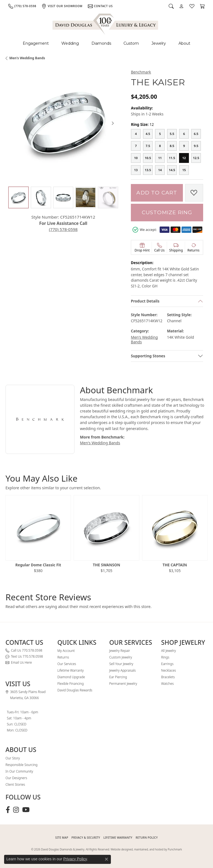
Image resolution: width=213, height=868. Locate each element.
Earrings (167, 664)
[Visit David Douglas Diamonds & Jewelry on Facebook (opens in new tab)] (8, 810)
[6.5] (196, 134)
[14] (160, 170)
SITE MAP (62, 838)
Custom (131, 43)
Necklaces (169, 670)
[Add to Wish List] (194, 193)
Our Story (13, 758)
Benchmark (141, 72)
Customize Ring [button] (167, 212)
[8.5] (172, 146)
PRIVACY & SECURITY (86, 838)
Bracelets (168, 677)
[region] (63, 123)
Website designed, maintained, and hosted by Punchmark (146, 849)
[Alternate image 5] (108, 197)
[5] (160, 134)
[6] (184, 134)
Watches (168, 684)
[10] (136, 158)
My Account (66, 651)
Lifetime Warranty (71, 670)
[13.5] (148, 170)
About (184, 43)
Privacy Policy (75, 859)
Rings (165, 657)
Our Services (67, 664)
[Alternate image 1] (18, 197)
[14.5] (172, 170)
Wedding (70, 43)
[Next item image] (113, 123)
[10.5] (148, 158)
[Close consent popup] (106, 859)
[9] (184, 146)
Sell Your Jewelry (121, 664)
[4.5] (148, 134)
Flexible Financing (71, 684)
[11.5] (172, 158)
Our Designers (16, 778)
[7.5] (148, 146)
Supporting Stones (148, 356)
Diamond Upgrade (71, 677)
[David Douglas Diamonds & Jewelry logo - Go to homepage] (106, 23)
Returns (63, 657)
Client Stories (15, 784)
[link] (22, 6)
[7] (136, 146)
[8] (160, 146)
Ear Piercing (118, 677)
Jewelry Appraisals (123, 670)
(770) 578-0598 (63, 229)
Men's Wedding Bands (27, 58)
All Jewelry (169, 651)
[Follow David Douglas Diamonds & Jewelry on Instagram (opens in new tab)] (16, 810)
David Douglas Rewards (75, 690)
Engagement (36, 43)
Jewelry (159, 43)
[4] (136, 134)
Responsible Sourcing (21, 765)
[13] (136, 170)
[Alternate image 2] (41, 197)
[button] (171, 6)
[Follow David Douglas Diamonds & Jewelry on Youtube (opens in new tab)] (26, 810)
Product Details (145, 301)
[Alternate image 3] (63, 197)
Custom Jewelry (121, 657)
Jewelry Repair (120, 651)
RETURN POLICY (147, 838)
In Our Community (19, 771)
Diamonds (101, 43)
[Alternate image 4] (86, 197)
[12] (184, 158)
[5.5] (172, 134)
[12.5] (196, 158)
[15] (184, 170)
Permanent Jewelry (123, 684)
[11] (160, 158)
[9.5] (196, 146)
